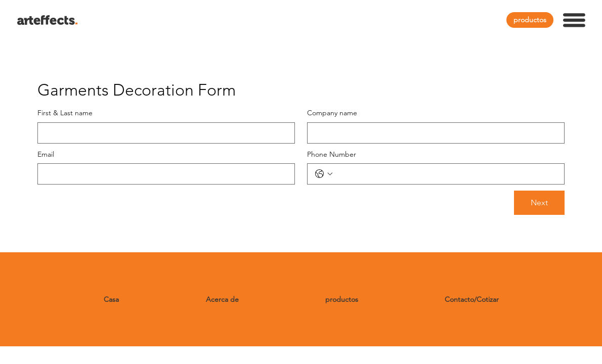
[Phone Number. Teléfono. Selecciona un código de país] (324, 174)
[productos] (530, 20)
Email (46, 154)
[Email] (163, 174)
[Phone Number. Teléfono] (446, 174)
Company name (332, 113)
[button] (574, 20)
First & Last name (65, 113)
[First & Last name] (163, 133)
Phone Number (332, 154)
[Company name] (433, 133)
